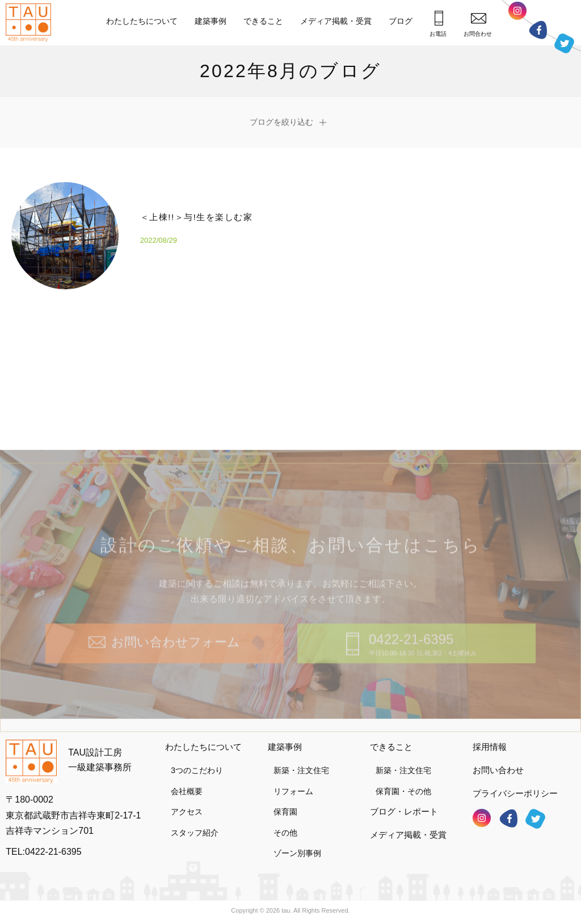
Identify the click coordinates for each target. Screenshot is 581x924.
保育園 (285, 812)
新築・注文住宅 (301, 770)
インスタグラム (517, 14)
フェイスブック (538, 30)
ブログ (401, 21)
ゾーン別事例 (297, 853)
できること (263, 21)
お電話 (438, 24)
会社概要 (187, 791)
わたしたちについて (142, 21)
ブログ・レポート (404, 811)
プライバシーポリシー (515, 793)
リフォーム (293, 791)
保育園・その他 (403, 791)
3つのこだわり (197, 770)
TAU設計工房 (31, 23)
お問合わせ (478, 25)
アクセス (187, 812)
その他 (285, 833)
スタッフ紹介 (195, 833)
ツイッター (564, 41)
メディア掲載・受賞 (336, 21)
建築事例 (210, 21)
